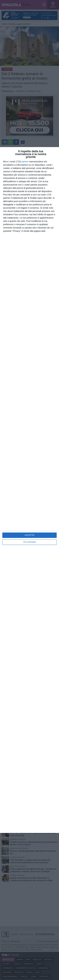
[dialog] (29, 490)
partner (25, 162)
